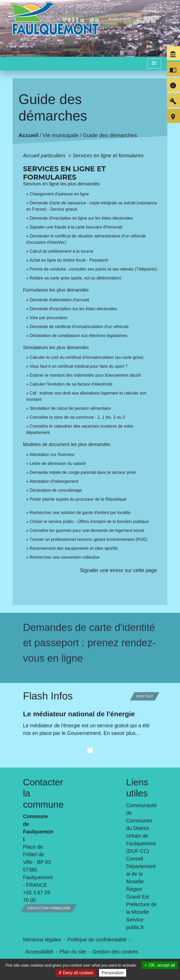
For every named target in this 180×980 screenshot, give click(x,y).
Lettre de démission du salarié (58, 463)
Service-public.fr (135, 923)
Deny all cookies (76, 973)
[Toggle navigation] (154, 64)
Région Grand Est (138, 893)
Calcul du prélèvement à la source (61, 251)
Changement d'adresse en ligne (59, 194)
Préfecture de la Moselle (141, 908)
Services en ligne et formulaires (108, 155)
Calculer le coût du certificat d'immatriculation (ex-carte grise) (87, 357)
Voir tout (145, 696)
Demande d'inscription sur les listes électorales (73, 309)
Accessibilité (39, 952)
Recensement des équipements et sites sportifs (74, 548)
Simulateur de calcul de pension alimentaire (70, 408)
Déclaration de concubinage (56, 490)
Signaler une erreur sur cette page (119, 570)
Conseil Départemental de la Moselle (141, 870)
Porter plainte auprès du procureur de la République (78, 499)
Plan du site (73, 952)
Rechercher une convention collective (65, 557)
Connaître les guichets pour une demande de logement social (87, 530)
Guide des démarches (110, 135)
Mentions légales (42, 940)
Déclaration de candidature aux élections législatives (79, 336)
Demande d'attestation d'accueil (59, 300)
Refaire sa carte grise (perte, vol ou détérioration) (76, 278)
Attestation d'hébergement (54, 481)
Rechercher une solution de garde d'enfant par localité (80, 513)
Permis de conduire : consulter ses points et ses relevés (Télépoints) (93, 269)
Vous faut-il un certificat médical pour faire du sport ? (79, 366)
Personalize (113, 973)
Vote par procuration (49, 318)
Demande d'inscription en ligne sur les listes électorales (81, 218)
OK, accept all (160, 965)
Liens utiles (137, 788)
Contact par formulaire (49, 908)
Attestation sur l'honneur (52, 455)
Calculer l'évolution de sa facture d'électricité (71, 384)
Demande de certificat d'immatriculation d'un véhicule (79, 327)
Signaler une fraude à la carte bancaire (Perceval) (76, 227)
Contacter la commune (39, 793)
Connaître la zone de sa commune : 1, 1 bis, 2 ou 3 (77, 417)
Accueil (29, 135)
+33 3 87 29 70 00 (37, 896)
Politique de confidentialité (97, 940)
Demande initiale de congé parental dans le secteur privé (83, 472)
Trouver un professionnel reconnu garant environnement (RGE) (89, 539)
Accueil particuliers (45, 155)
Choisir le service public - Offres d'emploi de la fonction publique (89, 522)
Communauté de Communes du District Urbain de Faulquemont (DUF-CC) (141, 828)
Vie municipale (61, 135)
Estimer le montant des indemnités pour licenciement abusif (85, 375)
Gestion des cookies (115, 952)
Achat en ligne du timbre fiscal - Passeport (69, 260)
